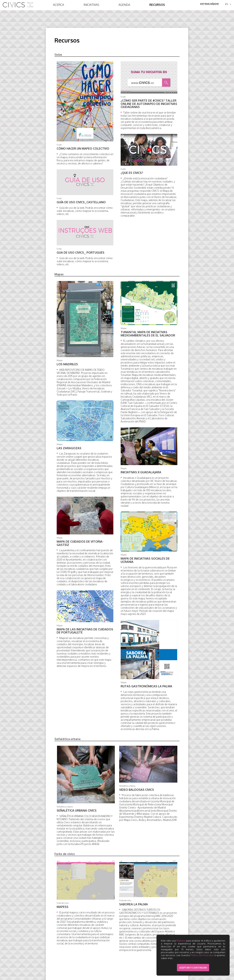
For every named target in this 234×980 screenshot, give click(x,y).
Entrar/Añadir (209, 4)
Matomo (181, 941)
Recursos (157, 5)
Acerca (58, 5)
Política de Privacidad (202, 955)
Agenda (124, 5)
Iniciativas (91, 5)
